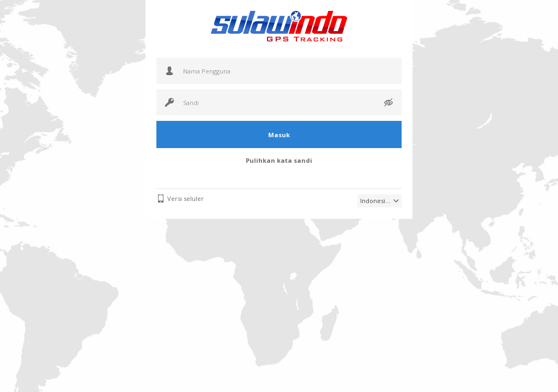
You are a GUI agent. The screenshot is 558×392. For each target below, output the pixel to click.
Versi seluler (186, 198)
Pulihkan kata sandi (279, 160)
